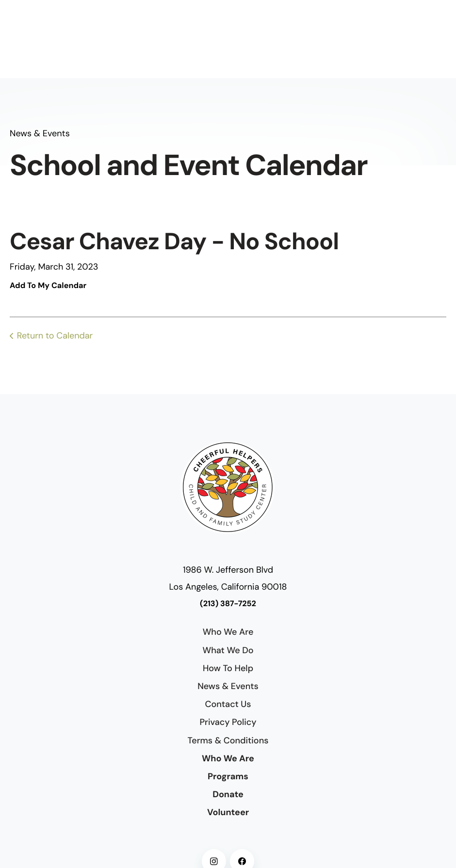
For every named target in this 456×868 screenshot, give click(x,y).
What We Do (228, 650)
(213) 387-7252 (228, 604)
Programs (228, 776)
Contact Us (228, 704)
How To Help (228, 668)
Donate (228, 794)
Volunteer (228, 812)
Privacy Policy (228, 722)
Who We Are (228, 632)
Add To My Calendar (48, 286)
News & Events (228, 686)
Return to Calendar (55, 336)
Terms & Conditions (228, 740)
